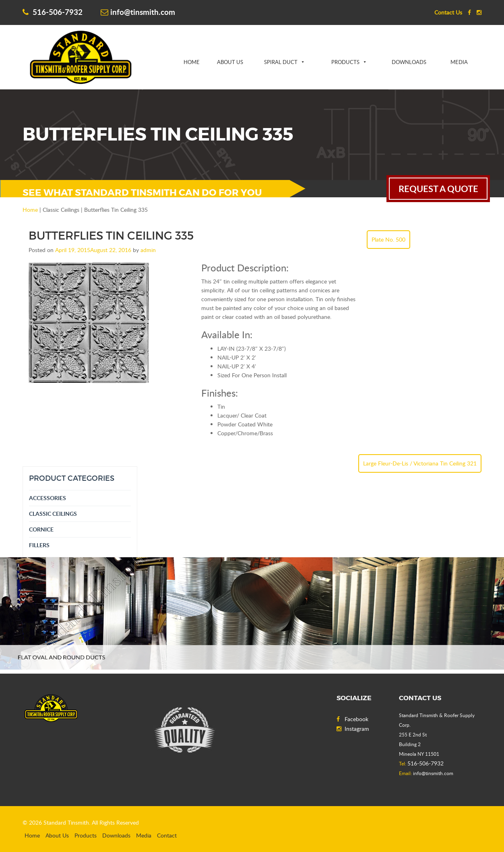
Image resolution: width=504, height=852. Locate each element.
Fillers (39, 545)
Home (192, 62)
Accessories (48, 498)
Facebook (352, 719)
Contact (167, 835)
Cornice (41, 529)
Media (459, 62)
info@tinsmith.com (138, 12)
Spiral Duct (281, 62)
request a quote (438, 189)
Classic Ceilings (53, 514)
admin (148, 250)
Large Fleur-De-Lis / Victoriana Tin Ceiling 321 (420, 463)
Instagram (353, 729)
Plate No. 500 (388, 239)
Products (345, 62)
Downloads (409, 62)
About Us (230, 62)
